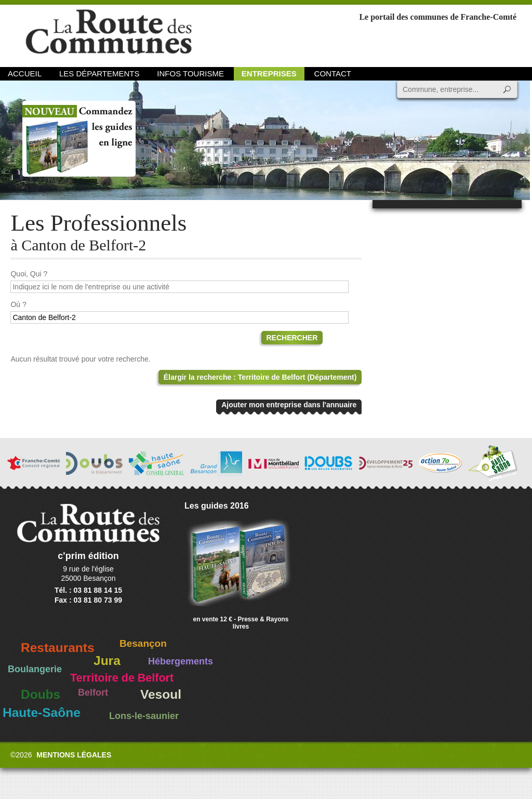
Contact (333, 74)
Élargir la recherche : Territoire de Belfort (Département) (260, 377)
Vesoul (161, 694)
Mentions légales (74, 755)
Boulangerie (35, 669)
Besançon (143, 643)
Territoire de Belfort (122, 678)
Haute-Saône (42, 713)
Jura (107, 661)
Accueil (25, 74)
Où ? (18, 304)
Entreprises (269, 74)
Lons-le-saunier (144, 716)
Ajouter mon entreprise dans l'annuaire (289, 405)
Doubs (41, 694)
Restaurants (58, 648)
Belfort (93, 693)
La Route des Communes (109, 34)
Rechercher (292, 338)
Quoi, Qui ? (29, 274)
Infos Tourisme (190, 74)
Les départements (99, 74)
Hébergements (181, 661)
